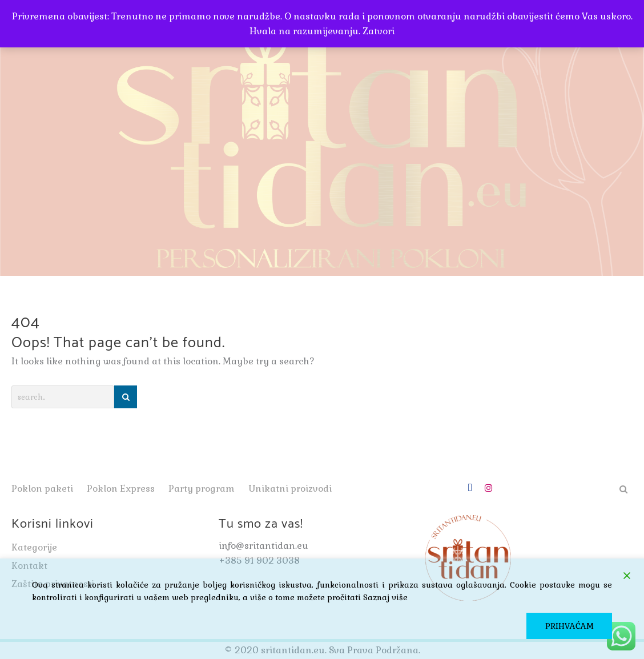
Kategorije (34, 547)
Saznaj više (385, 597)
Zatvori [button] (379, 31)
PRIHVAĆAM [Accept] (569, 626)
